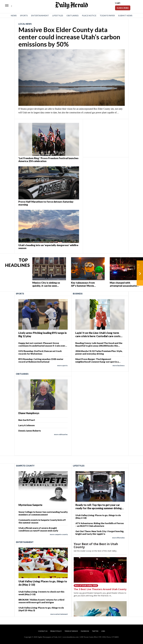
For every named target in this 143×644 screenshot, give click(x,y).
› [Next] (140, 273)
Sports (24, 15)
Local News (25, 24)
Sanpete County (25, 466)
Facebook (85, 631)
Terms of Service (71, 631)
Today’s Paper (107, 15)
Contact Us (43, 631)
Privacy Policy (56, 631)
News (14, 15)
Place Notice (89, 15)
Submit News (125, 15)
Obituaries (73, 15)
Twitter (95, 631)
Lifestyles (58, 15)
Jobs (103, 631)
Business (78, 294)
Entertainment (40, 15)
